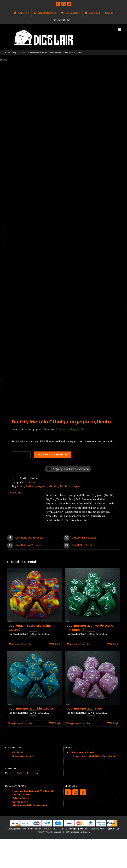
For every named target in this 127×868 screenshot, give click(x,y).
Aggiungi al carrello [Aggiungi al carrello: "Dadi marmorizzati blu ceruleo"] (21, 723)
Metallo (53, 486)
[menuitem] (109, 13)
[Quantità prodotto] (21, 455)
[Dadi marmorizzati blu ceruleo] (34, 678)
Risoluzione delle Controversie (30, 806)
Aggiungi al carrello (52, 455)
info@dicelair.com (26, 774)
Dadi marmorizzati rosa (84, 709)
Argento (42, 486)
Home (8, 53)
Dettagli (56, 644)
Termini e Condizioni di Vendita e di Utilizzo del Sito (33, 793)
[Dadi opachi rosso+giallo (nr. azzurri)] (34, 595)
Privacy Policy (21, 798)
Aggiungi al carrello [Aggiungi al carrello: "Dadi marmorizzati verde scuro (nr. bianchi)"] (79, 644)
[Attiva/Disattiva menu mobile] (120, 30)
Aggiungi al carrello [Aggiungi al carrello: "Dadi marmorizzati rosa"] (79, 723)
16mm (21, 486)
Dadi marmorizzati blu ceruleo (31, 709)
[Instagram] (75, 792)
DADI (20, 53)
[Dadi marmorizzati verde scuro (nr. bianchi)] (93, 595)
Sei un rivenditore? (23, 756)
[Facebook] (68, 792)
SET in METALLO (31, 53)
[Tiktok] (83, 792)
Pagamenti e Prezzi (83, 753)
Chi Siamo (18, 753)
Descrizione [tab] (15, 493)
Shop (14, 53)
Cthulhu (44, 53)
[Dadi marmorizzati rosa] (93, 678)
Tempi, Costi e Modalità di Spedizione (94, 756)
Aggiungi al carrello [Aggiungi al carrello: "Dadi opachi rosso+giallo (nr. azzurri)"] (21, 644)
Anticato (31, 486)
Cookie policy (20, 802)
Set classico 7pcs (69, 486)
